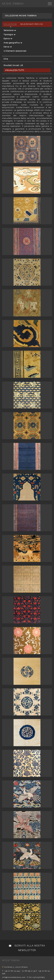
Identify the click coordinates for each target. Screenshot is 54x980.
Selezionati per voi (32, 24)
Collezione (10, 24)
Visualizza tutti (15, 70)
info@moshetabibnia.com (14, 977)
